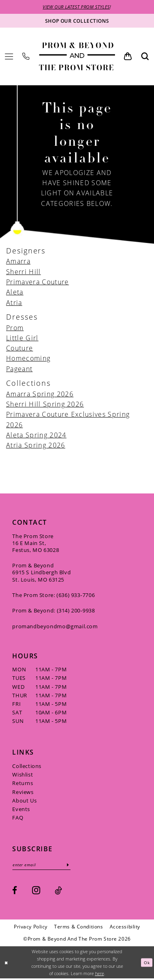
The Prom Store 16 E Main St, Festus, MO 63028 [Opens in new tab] (36, 543)
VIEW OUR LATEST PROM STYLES (76, 7)
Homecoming (28, 359)
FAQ (18, 818)
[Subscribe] (74, 866)
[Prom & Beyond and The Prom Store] (77, 57)
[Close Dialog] (7, 964)
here (100, 975)
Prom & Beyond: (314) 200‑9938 (53, 611)
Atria (14, 303)
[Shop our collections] (77, 21)
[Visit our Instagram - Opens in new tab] (36, 892)
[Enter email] (44, 866)
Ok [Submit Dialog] (146, 964)
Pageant (19, 369)
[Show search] (145, 57)
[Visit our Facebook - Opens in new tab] (15, 892)
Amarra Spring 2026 (40, 394)
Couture (20, 349)
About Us (24, 801)
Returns (23, 784)
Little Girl (22, 339)
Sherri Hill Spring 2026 (45, 405)
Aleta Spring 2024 (36, 435)
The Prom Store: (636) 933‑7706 (53, 596)
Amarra (18, 262)
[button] (9, 57)
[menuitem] (9, 57)
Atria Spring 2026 (36, 446)
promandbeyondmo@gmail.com (55, 627)
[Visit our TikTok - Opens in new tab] (59, 892)
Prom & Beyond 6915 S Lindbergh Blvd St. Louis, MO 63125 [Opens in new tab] (41, 573)
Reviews (23, 792)
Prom (15, 328)
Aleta (15, 293)
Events (21, 810)
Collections (27, 767)
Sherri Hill (24, 272)
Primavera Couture (38, 282)
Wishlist (23, 775)
